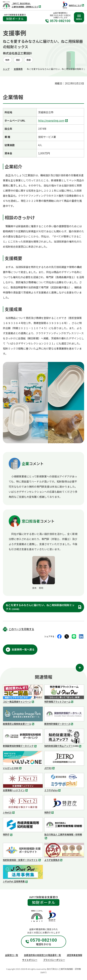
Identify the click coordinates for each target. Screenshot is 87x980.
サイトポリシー (30, 960)
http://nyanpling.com (53, 121)
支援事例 (18, 69)
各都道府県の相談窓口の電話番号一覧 (43, 955)
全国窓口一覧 (12, 955)
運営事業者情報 (74, 955)
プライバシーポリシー (54, 960)
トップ (6, 69)
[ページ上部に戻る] (80, 668)
